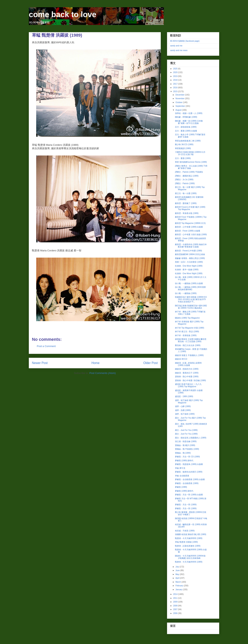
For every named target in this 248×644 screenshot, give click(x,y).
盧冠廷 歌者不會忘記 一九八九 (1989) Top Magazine (188, 385)
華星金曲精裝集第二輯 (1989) (188, 141)
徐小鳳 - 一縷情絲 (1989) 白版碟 (189, 283)
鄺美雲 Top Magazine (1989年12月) (190, 223)
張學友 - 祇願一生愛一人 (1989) (189, 113)
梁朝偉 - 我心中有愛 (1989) (187, 377)
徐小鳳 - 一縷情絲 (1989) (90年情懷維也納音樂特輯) (190, 288)
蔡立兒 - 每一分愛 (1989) (186, 193)
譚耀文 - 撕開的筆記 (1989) (187, 176)
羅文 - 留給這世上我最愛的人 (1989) (191, 438)
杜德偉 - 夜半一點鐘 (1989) (187, 270)
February (180, 586)
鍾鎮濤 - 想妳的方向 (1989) (187, 369)
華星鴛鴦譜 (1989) (183, 148)
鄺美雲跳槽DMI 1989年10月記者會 (190, 254)
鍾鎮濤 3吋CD (181, 359)
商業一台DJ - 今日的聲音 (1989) (189, 262)
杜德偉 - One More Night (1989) (189, 266)
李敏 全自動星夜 (182, 476)
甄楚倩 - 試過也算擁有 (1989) (188, 546)
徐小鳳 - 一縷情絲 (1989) (186, 293)
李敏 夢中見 (180, 468)
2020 (175, 72)
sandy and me (176, 46)
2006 (175, 613)
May (178, 574)
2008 (175, 606)
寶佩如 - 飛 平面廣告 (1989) (187, 449)
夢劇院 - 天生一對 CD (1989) (187, 457)
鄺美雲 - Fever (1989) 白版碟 (188, 231)
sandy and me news (179, 50)
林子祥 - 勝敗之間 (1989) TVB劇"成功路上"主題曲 (190, 313)
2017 (175, 84)
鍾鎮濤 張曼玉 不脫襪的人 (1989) (189, 355)
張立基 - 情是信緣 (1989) (186, 441)
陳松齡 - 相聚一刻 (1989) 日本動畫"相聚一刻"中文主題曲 (189, 122)
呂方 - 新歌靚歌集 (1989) (186, 127)
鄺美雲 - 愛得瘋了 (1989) (186, 203)
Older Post (150, 363)
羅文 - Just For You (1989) (186, 430)
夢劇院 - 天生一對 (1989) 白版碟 (189, 495)
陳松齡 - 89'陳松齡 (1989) (186, 117)
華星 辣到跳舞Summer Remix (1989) (191, 162)
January (179, 590)
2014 (175, 594)
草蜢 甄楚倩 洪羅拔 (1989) (186, 542)
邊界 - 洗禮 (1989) (183, 410)
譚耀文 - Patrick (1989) (185, 183)
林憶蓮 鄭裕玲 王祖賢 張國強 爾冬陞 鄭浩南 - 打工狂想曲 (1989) (191, 340)
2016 (175, 88)
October (179, 102)
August (179, 110)
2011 (175, 598)
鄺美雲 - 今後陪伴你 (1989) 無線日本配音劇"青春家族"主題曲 (191, 246)
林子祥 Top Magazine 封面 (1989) (190, 328)
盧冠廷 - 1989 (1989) (184, 396)
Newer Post (40, 363)
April (178, 578)
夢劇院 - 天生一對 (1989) (186, 505)
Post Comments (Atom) (102, 373)
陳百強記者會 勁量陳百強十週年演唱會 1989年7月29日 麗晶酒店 (191, 307)
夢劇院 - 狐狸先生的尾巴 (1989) (189, 472)
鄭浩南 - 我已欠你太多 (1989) (188, 345)
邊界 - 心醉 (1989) (183, 406)
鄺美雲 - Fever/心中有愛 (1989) (189, 251)
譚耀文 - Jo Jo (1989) (184, 180)
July (177, 567)
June (178, 570)
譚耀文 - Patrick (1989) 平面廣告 (189, 172)
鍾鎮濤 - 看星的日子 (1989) (187, 373)
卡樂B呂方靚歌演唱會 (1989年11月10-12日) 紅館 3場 (190, 153)
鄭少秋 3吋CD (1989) (184, 144)
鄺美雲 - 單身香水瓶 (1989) (187, 213)
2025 (175, 69)
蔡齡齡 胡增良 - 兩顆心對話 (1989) (190, 258)
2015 (175, 91)
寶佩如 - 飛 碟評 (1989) (185, 445)
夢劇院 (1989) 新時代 (184, 461)
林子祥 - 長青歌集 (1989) (186, 335)
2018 (175, 80)
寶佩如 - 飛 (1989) (183, 453)
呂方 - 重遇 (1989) (183, 158)
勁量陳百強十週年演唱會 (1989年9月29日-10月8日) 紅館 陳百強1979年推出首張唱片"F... (191, 299)
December (180, 95)
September (180, 106)
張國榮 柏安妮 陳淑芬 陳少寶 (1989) (191, 534)
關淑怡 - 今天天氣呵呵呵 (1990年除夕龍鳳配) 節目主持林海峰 (190, 557)
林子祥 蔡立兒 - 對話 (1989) (187, 332)
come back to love (63, 14)
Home (96, 363)
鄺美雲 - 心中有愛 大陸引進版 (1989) (191, 235)
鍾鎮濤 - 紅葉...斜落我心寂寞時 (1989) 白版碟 (188, 364)
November (180, 98)
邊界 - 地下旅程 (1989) (185, 414)
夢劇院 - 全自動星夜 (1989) (187, 483)
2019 (175, 76)
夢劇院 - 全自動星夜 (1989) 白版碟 (190, 479)
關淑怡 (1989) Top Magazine (187, 318)
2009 (175, 602)
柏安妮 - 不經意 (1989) (185, 531)
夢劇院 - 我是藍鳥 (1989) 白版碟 (189, 464)
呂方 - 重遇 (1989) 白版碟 (186, 131)
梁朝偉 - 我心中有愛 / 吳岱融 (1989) (190, 380)
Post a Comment (46, 346)
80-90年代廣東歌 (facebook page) (185, 41)
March (178, 582)
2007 (175, 609)
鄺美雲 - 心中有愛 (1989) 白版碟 (189, 227)
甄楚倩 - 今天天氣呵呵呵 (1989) (189, 538)
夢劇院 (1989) (181, 487)
